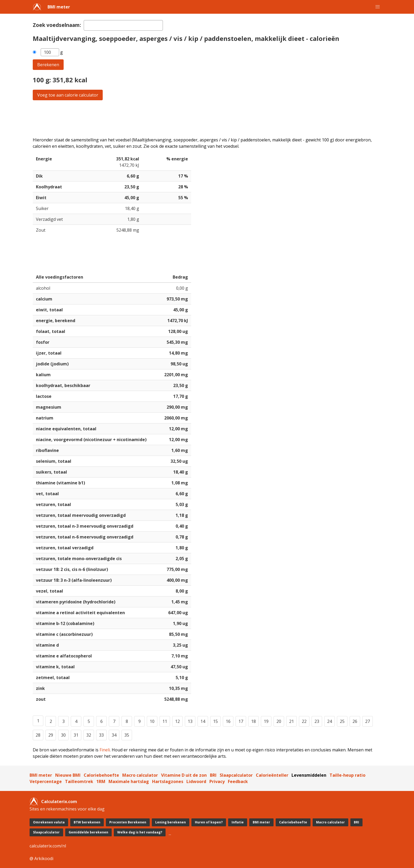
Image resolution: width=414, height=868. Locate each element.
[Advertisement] (191, 118)
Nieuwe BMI (68, 775)
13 (190, 721)
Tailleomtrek (79, 781)
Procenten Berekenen (128, 822)
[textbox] (123, 25)
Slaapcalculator (236, 775)
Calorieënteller (272, 775)
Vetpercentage (46, 781)
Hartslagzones (168, 781)
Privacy (217, 781)
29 (51, 735)
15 (215, 721)
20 (279, 721)
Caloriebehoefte (101, 775)
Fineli (105, 750)
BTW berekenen (87, 822)
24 (330, 721)
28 (38, 735)
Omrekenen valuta (49, 822)
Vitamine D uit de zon (184, 775)
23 (317, 721)
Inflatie (238, 822)
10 (152, 721)
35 (127, 735)
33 (101, 735)
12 (177, 721)
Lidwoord (196, 781)
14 (203, 721)
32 (89, 735)
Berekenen (48, 65)
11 (165, 721)
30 (63, 735)
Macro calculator (140, 775)
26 (355, 721)
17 (241, 721)
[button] (378, 7)
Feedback (238, 781)
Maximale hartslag (129, 781)
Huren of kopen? (209, 822)
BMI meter (59, 7)
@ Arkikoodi (41, 859)
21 (291, 721)
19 (266, 721)
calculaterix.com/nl (48, 846)
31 (76, 735)
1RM (101, 781)
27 (368, 721)
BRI (213, 775)
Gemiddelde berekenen (88, 832)
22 (304, 721)
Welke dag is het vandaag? (140, 832)
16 (228, 721)
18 (253, 721)
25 (342, 721)
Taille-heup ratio (347, 775)
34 (114, 735)
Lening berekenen (171, 822)
